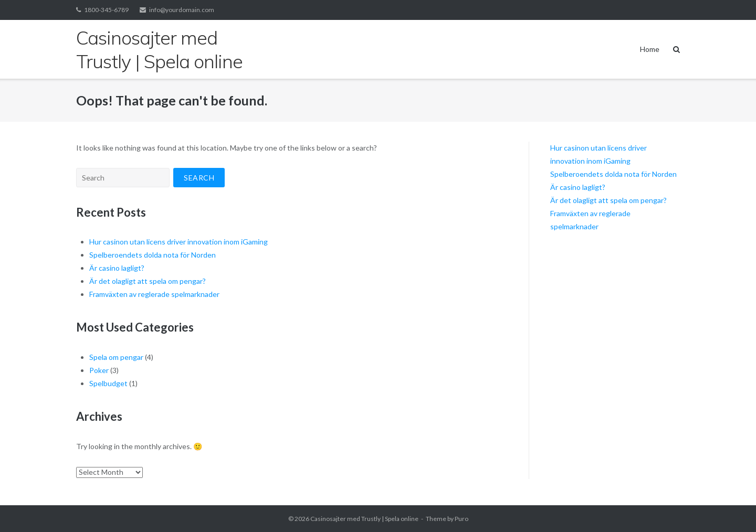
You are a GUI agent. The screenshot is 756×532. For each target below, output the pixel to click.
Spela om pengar (116, 357)
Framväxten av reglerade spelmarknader (154, 294)
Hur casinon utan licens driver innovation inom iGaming (178, 242)
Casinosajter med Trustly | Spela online (364, 519)
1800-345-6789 (106, 10)
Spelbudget (108, 383)
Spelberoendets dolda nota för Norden (153, 255)
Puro (461, 519)
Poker (99, 370)
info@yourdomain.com (182, 10)
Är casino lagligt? (117, 268)
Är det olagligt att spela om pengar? (148, 281)
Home (650, 49)
